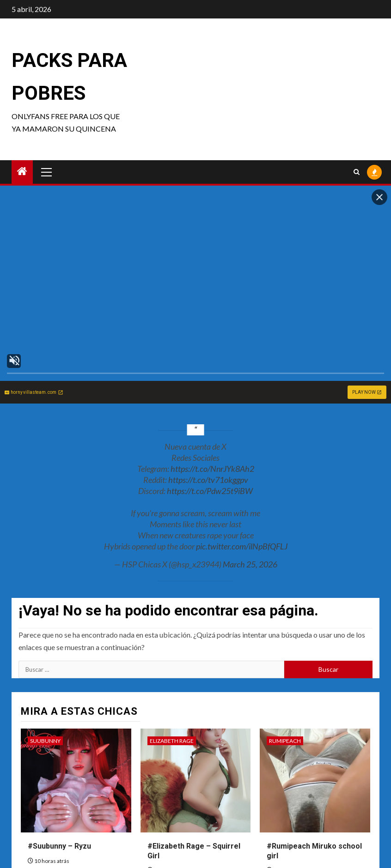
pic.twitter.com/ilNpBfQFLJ (242, 546)
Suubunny (45, 741)
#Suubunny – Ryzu (59, 846)
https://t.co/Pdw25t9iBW (210, 491)
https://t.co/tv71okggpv (208, 480)
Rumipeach (285, 741)
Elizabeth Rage (172, 741)
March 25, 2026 (250, 564)
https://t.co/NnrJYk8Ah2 (212, 469)
